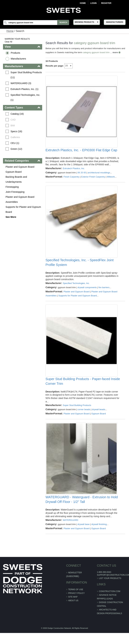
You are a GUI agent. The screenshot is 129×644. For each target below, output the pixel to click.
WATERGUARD (70, 530)
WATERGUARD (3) (21, 83)
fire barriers (104, 292)
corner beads (84, 417)
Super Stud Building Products (77, 413)
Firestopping (12, 187)
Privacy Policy (76, 603)
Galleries (15, 137)
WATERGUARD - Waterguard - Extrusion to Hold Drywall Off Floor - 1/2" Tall (82, 509)
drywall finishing (99, 534)
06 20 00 (82, 175)
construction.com (109, 601)
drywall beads (99, 417)
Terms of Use (76, 599)
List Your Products (110, 588)
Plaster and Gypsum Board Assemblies (20, 199)
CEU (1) (15, 143)
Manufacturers (18, 59)
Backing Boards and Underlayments (16, 179)
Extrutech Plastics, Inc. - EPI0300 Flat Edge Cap (81, 152)
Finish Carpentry (72, 179)
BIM (13, 126)
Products (16, 53)
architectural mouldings (99, 175)
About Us (73, 610)
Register (106, 3)
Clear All (9, 42)
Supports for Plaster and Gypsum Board (23, 209)
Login (93, 3)
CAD (13, 120)
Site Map (73, 607)
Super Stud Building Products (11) (26, 75)
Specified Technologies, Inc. (76, 288)
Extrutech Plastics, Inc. (74, 171)
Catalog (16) (17, 114)
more (119, 52)
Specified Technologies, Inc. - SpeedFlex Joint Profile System (80, 267)
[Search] (37, 23)
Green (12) (16, 149)
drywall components (87, 292)
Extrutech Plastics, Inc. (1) (25, 89)
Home (83, 3)
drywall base (84, 534)
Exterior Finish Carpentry (93, 179)
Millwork (111, 179)
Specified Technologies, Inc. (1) (26, 97)
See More (11, 217)
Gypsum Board (14, 172)
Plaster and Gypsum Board (20, 167)
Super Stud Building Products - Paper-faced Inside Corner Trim (78, 389)
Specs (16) (16, 131)
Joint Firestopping (15, 192)
